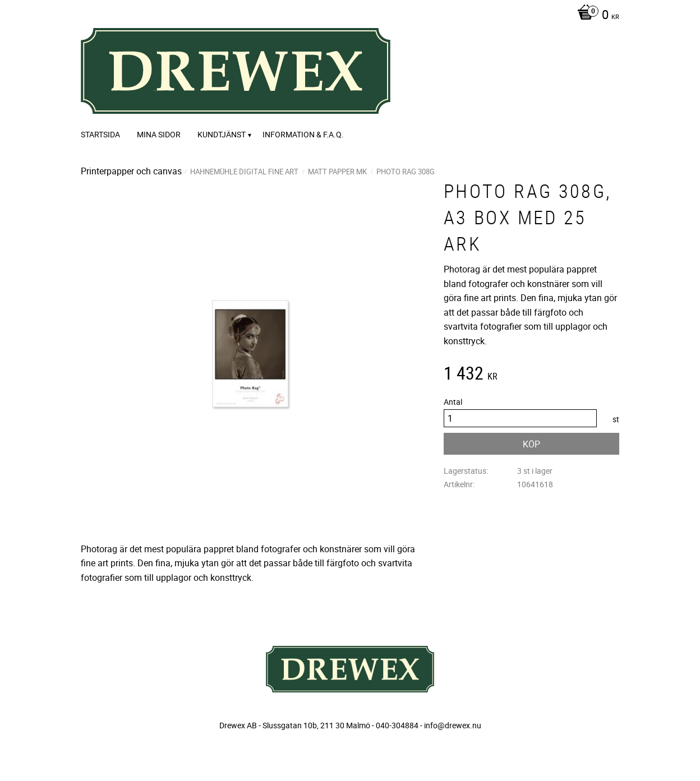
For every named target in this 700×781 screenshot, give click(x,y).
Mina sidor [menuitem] (159, 134)
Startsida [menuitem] (100, 134)
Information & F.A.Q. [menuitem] (303, 134)
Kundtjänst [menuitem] (222, 134)
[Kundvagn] (595, 16)
